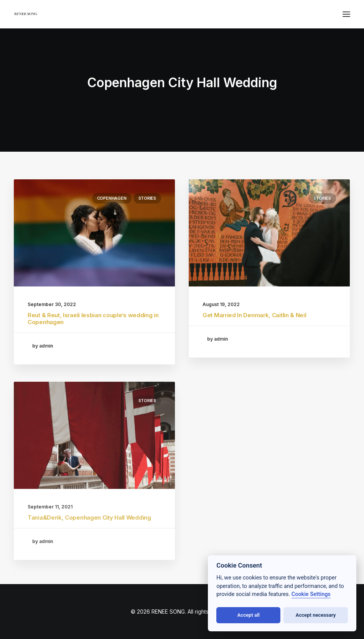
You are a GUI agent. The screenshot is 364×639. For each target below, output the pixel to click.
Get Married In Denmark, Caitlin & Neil (254, 315)
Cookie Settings (311, 594)
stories (147, 198)
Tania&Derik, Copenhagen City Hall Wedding (89, 542)
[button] (346, 14)
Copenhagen (112, 198)
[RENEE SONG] (26, 15)
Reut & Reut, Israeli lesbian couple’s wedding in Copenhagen (93, 319)
